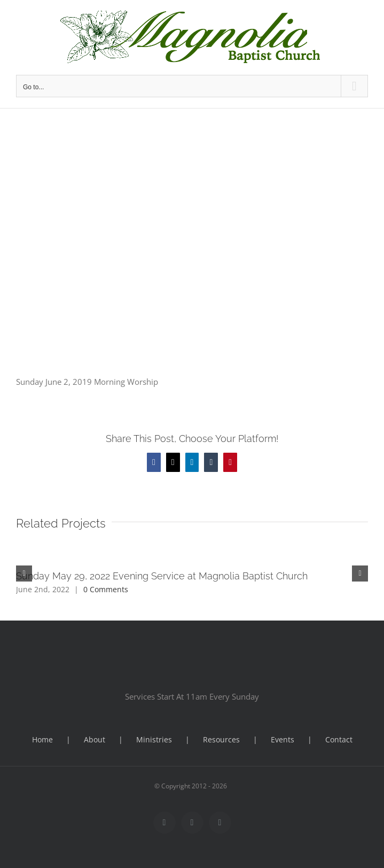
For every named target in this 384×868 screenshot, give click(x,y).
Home (42, 739)
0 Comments (106, 589)
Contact (339, 739)
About (95, 739)
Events (283, 739)
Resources (221, 739)
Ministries (154, 739)
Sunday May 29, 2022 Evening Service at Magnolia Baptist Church (162, 576)
